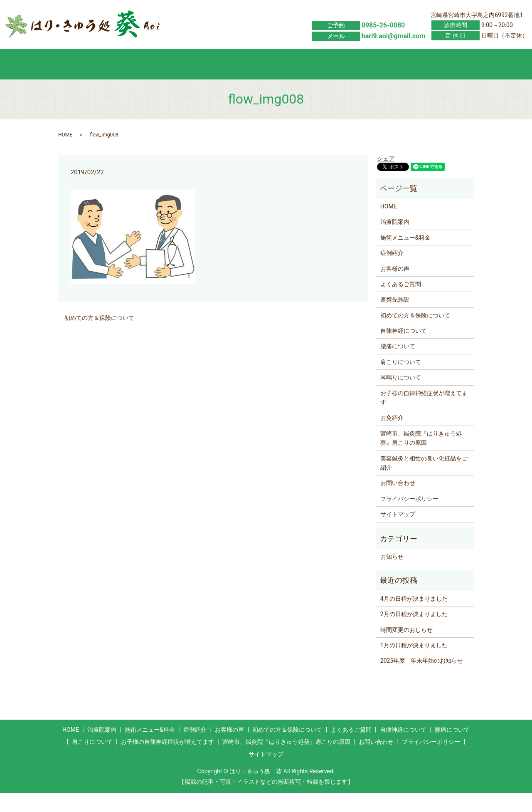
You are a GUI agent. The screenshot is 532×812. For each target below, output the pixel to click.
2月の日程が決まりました (414, 633)
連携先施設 (395, 319)
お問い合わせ (442, 83)
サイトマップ (398, 533)
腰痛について (398, 366)
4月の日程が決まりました (414, 618)
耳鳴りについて (401, 396)
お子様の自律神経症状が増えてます (424, 417)
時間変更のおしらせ (406, 649)
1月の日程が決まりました (414, 664)
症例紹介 (206, 83)
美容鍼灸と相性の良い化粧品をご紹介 (424, 482)
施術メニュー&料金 (147, 83)
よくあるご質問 (383, 83)
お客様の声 (265, 83)
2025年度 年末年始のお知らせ (422, 680)
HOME (88, 83)
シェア (386, 178)
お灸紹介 (392, 437)
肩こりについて (401, 381)
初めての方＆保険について (324, 83)
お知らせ (392, 576)
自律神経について (404, 350)
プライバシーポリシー (409, 518)
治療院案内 (395, 241)
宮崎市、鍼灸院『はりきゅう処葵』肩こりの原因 (421, 457)
